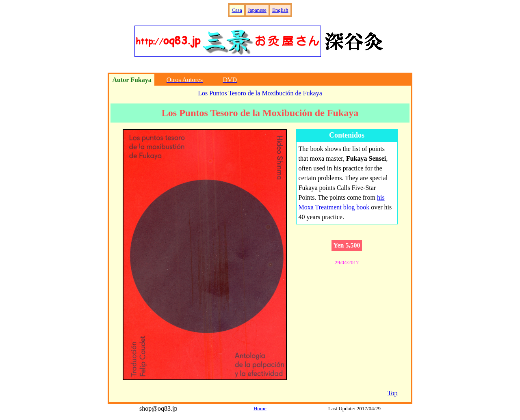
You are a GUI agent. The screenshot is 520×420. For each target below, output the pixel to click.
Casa (237, 10)
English (280, 10)
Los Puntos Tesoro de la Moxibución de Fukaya (260, 93)
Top (393, 393)
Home (260, 408)
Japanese (257, 10)
